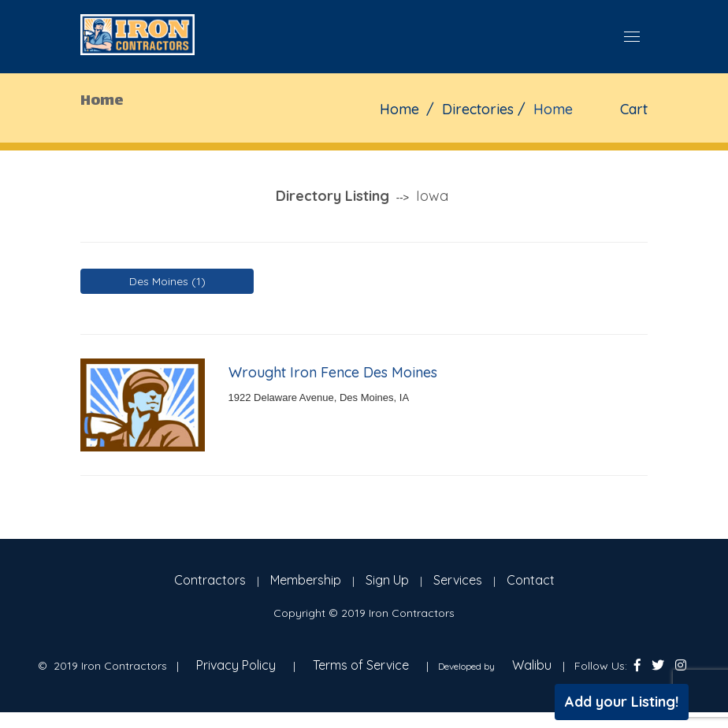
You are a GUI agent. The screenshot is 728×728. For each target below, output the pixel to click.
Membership (306, 580)
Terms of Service (361, 665)
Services (458, 580)
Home (399, 109)
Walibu (532, 665)
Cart (634, 109)
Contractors (210, 580)
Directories (478, 109)
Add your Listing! (622, 702)
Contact (531, 580)
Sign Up (387, 580)
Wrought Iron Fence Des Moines (333, 372)
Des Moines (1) (167, 281)
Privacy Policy (236, 665)
